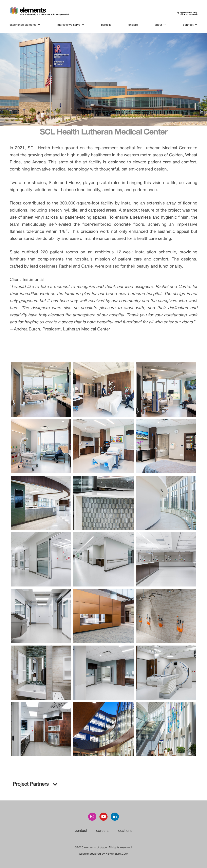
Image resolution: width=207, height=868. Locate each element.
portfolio (106, 25)
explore (133, 25)
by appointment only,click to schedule (187, 13)
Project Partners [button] (35, 784)
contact (81, 830)
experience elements (25, 25)
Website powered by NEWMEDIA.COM (103, 854)
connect (190, 25)
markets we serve (71, 25)
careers (102, 830)
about (160, 25)
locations (125, 830)
